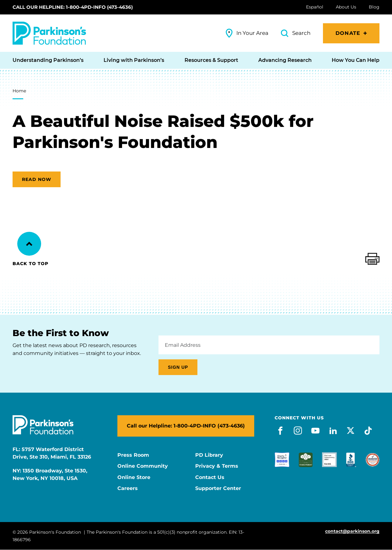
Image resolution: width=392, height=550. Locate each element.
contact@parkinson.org (352, 531)
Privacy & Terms (217, 466)
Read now (37, 179)
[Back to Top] (29, 244)
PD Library (209, 455)
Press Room (133, 455)
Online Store (134, 477)
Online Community (143, 466)
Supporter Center (218, 488)
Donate (348, 33)
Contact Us (210, 477)
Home (19, 91)
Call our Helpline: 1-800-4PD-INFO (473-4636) (73, 7)
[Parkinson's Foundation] (49, 33)
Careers (128, 488)
